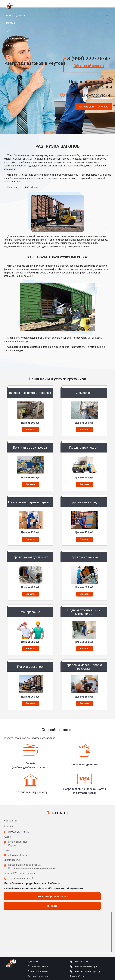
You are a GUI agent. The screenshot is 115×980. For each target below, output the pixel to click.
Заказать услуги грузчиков (93, 107)
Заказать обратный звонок (52, 896)
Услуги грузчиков (16, 15)
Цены (9, 31)
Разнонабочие (77, 976)
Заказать (31, 430)
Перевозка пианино (38, 971)
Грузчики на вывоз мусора (83, 966)
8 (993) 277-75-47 (89, 59)
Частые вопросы (15, 38)
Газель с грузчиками (38, 976)
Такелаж (11, 23)
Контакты (11, 46)
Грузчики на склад (79, 961)
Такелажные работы (38, 966)
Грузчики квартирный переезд (85, 971)
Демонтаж (33, 961)
